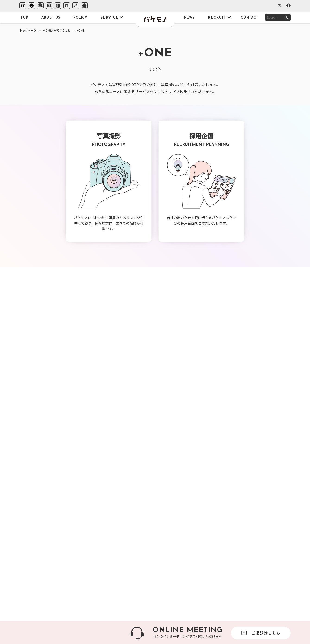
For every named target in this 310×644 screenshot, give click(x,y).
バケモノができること (57, 30)
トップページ (28, 30)
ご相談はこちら (261, 633)
